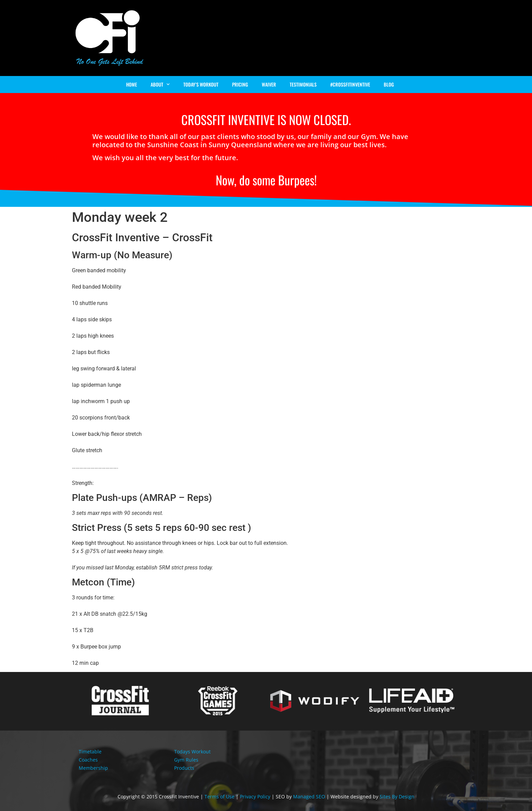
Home (132, 84)
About (160, 85)
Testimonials (303, 84)
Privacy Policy (255, 797)
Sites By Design (397, 797)
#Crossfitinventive (350, 84)
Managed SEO (309, 797)
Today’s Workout (201, 84)
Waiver (269, 84)
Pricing (240, 84)
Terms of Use (219, 797)
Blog (389, 84)
